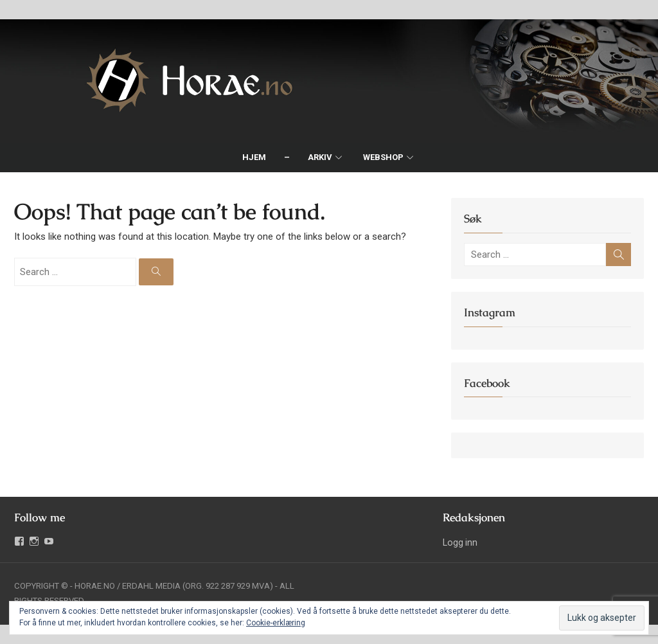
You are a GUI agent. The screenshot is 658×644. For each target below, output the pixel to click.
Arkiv (320, 157)
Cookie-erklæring (276, 623)
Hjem (254, 157)
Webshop (383, 157)
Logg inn (460, 542)
